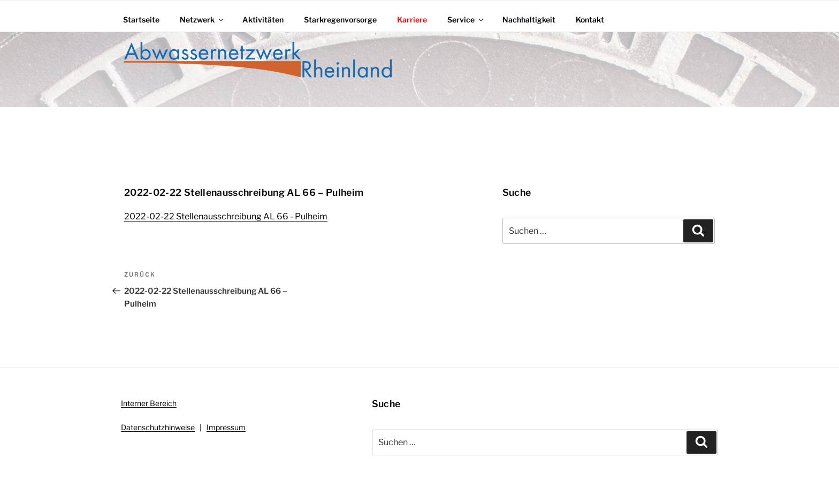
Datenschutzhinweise (158, 427)
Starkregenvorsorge (340, 20)
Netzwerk (202, 20)
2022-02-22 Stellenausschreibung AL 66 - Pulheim (226, 216)
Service (466, 20)
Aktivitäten (263, 20)
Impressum (226, 427)
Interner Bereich (149, 403)
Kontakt (590, 20)
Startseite (141, 20)
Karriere (412, 20)
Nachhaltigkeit (529, 20)
